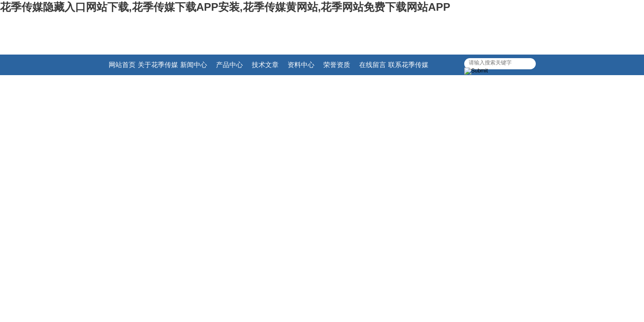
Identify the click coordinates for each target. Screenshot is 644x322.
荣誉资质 (337, 65)
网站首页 (122, 65)
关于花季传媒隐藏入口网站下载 (158, 68)
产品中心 (229, 65)
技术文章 (265, 65)
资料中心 (301, 65)
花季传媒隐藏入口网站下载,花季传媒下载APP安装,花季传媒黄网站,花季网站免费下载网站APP (225, 7)
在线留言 (373, 65)
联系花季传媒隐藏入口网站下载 (408, 68)
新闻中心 (194, 65)
